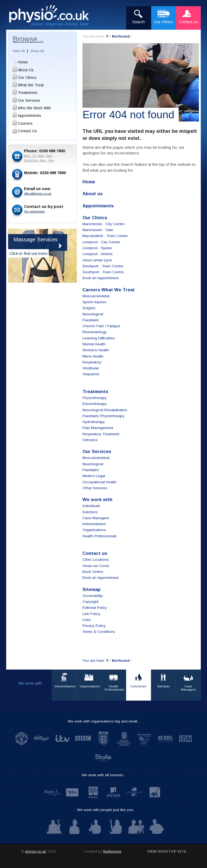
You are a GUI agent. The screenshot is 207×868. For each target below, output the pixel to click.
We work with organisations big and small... (104, 721)
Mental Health (94, 344)
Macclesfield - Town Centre (105, 236)
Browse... (28, 39)
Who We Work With (34, 108)
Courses (25, 123)
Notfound (121, 36)
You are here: (94, 36)
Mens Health (93, 356)
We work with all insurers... (104, 775)
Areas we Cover (96, 566)
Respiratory (92, 362)
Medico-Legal (94, 476)
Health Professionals (100, 536)
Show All (37, 51)
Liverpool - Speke (97, 248)
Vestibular (91, 368)
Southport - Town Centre (103, 272)
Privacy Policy (94, 626)
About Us (26, 70)
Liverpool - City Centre (101, 242)
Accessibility (93, 596)
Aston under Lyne (97, 260)
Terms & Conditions (99, 632)
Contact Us (27, 131)
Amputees (91, 374)
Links (87, 620)
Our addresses (34, 211)
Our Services (29, 100)
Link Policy (91, 614)
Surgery (89, 308)
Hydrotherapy (94, 422)
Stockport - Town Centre (103, 266)
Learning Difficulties (99, 338)
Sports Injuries (94, 302)
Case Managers (96, 518)
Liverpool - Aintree (98, 254)
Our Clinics (27, 77)
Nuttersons (112, 851)
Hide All (19, 51)
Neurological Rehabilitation (105, 410)
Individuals (91, 506)
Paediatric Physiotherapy (103, 416)
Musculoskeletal (96, 296)
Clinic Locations (96, 560)
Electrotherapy (95, 404)
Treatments (28, 93)
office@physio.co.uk (38, 194)
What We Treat (31, 85)
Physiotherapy (94, 398)
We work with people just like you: (106, 810)
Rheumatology (95, 332)
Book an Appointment (101, 278)
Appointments (30, 116)
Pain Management (98, 428)
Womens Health (96, 350)
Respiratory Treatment (101, 434)
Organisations (94, 530)
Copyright (91, 602)
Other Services (95, 488)
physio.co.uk (36, 851)
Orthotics (90, 440)
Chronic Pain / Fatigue (101, 326)
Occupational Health (100, 482)
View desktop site (167, 851)
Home (23, 62)
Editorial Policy (95, 608)
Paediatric (91, 320)
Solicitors (90, 512)
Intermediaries (94, 524)
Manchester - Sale (98, 230)
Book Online (93, 572)
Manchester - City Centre (103, 224)
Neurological (93, 314)
